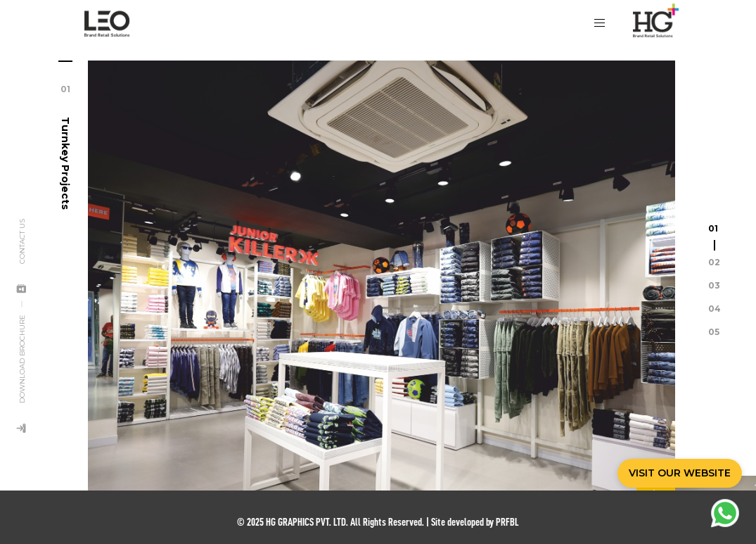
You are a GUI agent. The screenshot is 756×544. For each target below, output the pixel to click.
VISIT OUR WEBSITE (680, 473)
